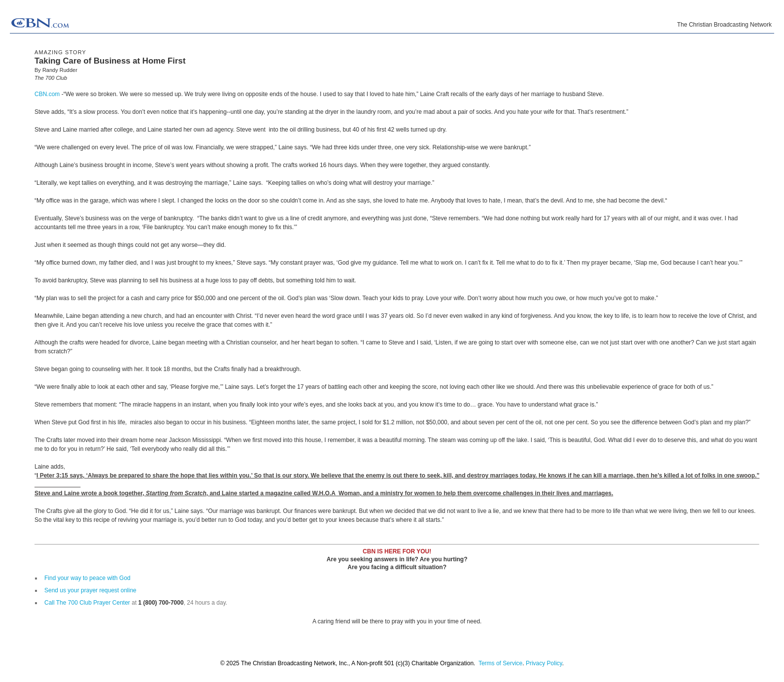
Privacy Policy (544, 663)
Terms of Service (500, 663)
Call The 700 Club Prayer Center (87, 603)
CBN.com (47, 94)
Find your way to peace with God (87, 578)
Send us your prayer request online (90, 590)
